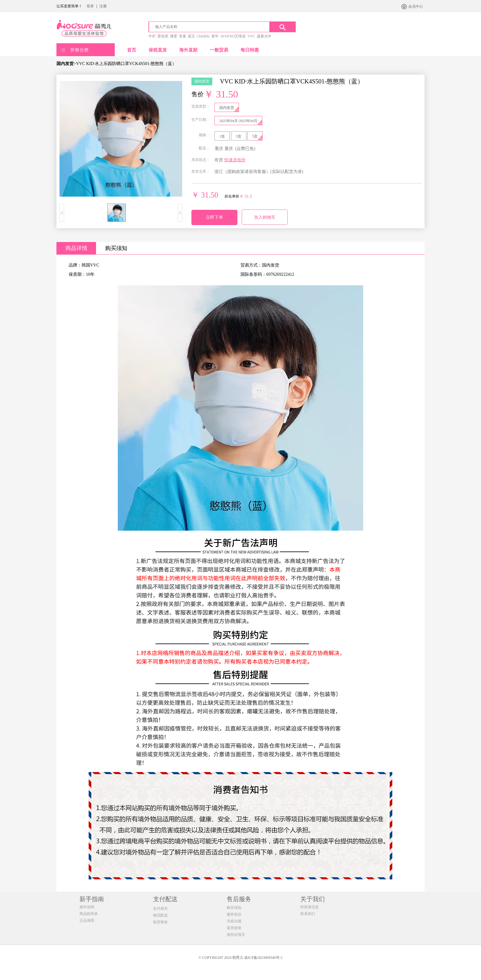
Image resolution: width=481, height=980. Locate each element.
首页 (132, 50)
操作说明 (87, 907)
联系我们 (308, 914)
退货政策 (234, 928)
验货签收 (160, 922)
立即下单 (214, 217)
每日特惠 (250, 50)
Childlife (203, 36)
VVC (251, 36)
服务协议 (234, 914)
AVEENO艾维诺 (233, 36)
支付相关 (160, 909)
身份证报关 (236, 935)
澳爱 (174, 36)
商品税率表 (89, 914)
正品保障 (87, 920)
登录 (90, 6)
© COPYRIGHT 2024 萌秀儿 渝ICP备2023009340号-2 (240, 958)
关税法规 (234, 921)
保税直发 (158, 50)
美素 (183, 36)
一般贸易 (219, 50)
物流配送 (160, 915)
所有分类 (79, 50)
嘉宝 (191, 36)
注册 (103, 6)
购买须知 (116, 248)
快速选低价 (235, 160)
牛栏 (152, 36)
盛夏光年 (264, 36)
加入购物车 (265, 217)
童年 (215, 36)
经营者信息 (310, 907)
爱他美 (163, 36)
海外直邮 (188, 50)
